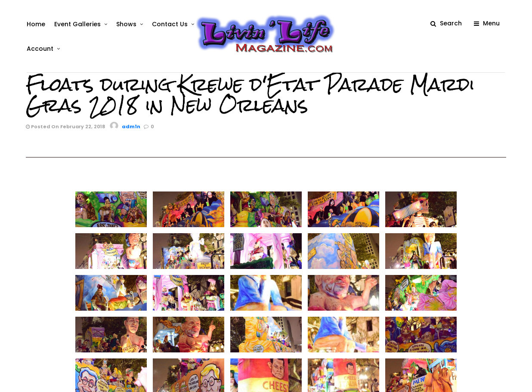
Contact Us (169, 24)
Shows (125, 24)
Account (39, 49)
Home (35, 24)
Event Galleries (77, 24)
